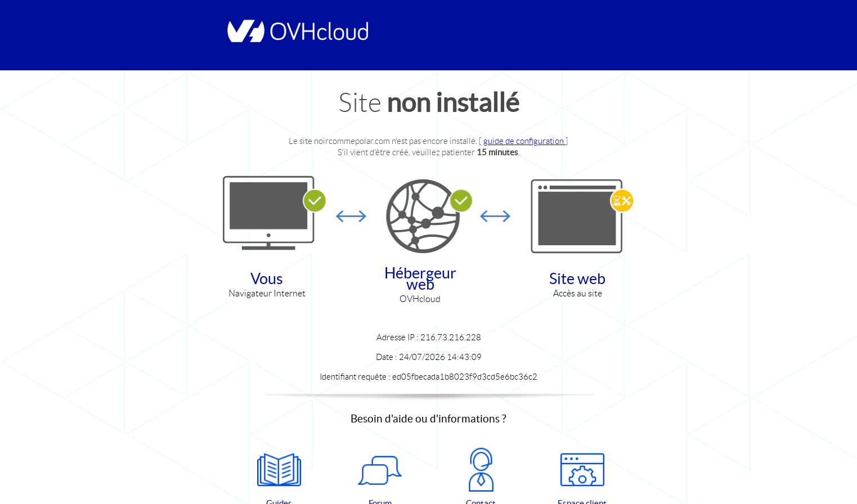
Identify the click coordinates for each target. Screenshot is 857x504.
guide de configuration (524, 141)
